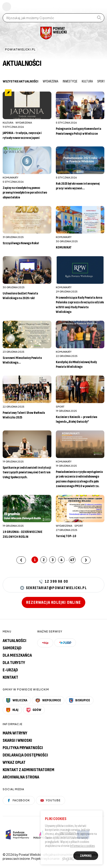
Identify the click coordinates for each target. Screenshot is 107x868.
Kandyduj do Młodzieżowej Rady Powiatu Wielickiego (76, 365)
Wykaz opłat (14, 762)
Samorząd (12, 648)
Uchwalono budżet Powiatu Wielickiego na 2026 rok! (20, 296)
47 (72, 560)
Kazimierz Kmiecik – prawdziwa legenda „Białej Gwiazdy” (77, 419)
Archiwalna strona (21, 777)
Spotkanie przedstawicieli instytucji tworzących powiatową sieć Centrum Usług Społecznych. (27, 472)
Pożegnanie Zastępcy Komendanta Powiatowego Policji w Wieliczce (79, 131)
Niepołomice (48, 700)
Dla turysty (14, 663)
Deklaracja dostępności (25, 755)
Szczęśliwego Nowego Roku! (21, 243)
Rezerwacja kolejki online (53, 602)
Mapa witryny (15, 733)
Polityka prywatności (23, 748)
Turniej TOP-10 (66, 536)
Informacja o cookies (82, 846)
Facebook (19, 800)
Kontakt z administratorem (28, 770)
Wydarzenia (51, 81)
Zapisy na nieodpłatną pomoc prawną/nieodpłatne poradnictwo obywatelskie (25, 193)
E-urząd (10, 670)
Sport (101, 81)
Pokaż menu (7, 7)
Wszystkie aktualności (20, 81)
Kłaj (12, 710)
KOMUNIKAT (64, 247)
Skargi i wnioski (17, 740)
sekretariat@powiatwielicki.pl (53, 588)
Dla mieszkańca (17, 655)
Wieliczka (17, 700)
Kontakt (10, 677)
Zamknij (86, 856)
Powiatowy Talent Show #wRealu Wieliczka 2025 (24, 415)
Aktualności (15, 641)
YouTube (51, 800)
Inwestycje (70, 81)
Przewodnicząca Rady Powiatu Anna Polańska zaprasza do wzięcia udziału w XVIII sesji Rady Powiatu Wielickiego (80, 305)
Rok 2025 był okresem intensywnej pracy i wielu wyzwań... (78, 186)
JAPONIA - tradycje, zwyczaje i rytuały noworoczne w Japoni (22, 135)
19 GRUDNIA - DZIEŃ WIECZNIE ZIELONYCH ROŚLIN (22, 534)
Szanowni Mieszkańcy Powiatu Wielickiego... (22, 360)
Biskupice (79, 700)
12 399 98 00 (53, 582)
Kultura (87, 81)
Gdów (34, 710)
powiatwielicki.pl (20, 49)
